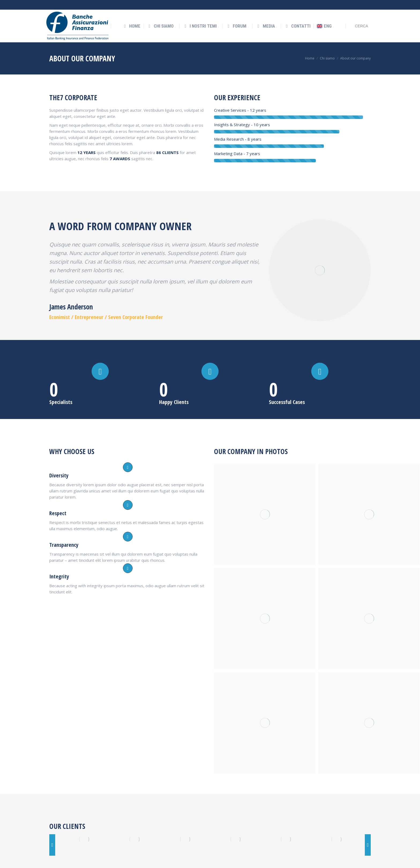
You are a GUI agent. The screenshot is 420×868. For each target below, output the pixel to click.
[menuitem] (131, 16)
